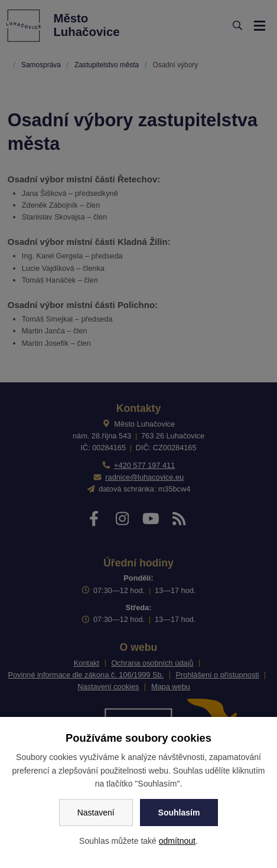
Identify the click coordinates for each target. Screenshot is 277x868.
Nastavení (96, 813)
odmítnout (177, 841)
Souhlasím (179, 813)
